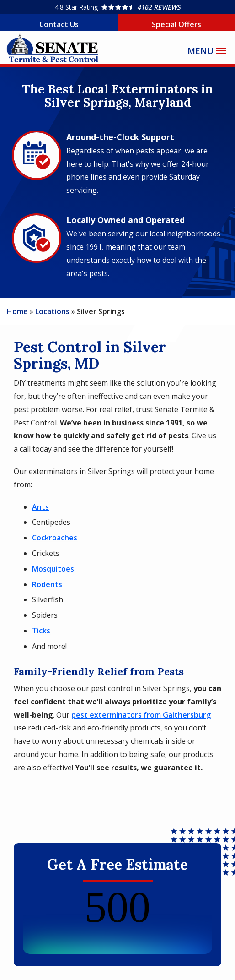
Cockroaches (55, 538)
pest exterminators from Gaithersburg (141, 715)
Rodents (47, 584)
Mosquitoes (53, 569)
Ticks (41, 631)
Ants (40, 507)
